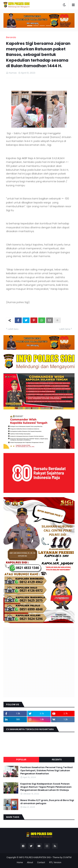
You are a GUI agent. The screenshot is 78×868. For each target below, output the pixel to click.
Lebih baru (13, 329)
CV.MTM (67, 857)
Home (20, 862)
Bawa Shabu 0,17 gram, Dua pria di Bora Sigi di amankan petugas (47, 802)
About (30, 862)
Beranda (11, 37)
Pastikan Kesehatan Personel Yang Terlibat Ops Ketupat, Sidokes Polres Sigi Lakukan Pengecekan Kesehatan (47, 771)
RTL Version (55, 862)
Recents (57, 760)
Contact (41, 862)
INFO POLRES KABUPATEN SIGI (35, 857)
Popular (21, 760)
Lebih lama (65, 329)
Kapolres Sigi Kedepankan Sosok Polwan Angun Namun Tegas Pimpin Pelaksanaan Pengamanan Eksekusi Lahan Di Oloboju (46, 787)
